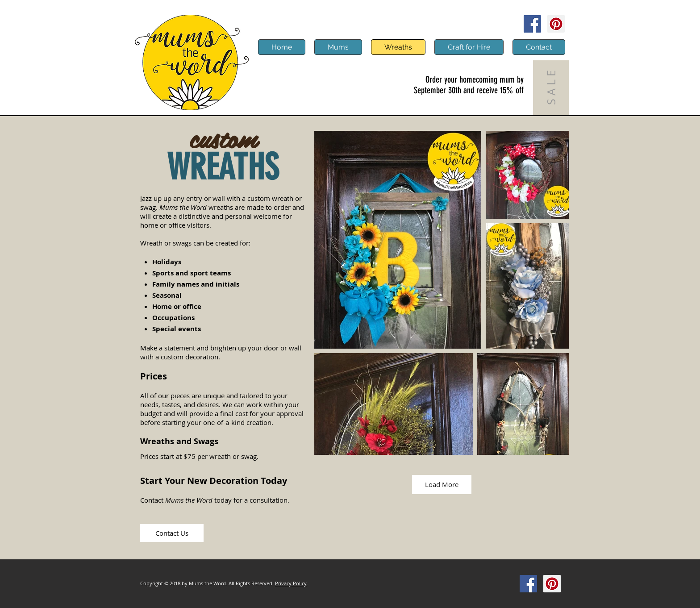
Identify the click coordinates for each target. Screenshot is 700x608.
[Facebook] (532, 24)
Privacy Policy (291, 583)
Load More (442, 484)
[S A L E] (551, 87)
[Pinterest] (556, 24)
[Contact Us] (172, 533)
